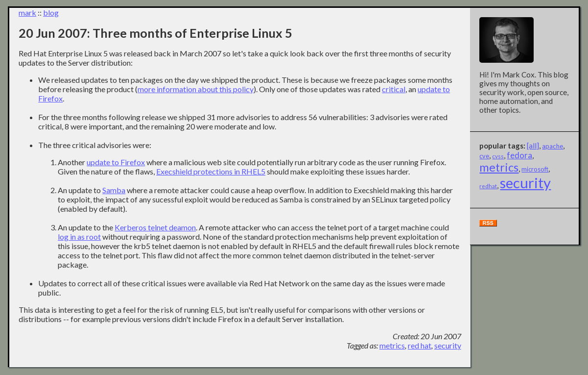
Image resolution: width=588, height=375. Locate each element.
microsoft (535, 169)
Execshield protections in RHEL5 (211, 171)
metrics (392, 345)
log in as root (79, 237)
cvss (498, 156)
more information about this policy (196, 89)
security (448, 345)
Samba (114, 190)
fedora (519, 155)
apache (553, 146)
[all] (533, 146)
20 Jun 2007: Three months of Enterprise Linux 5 (155, 33)
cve (484, 156)
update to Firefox (116, 162)
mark (27, 12)
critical (394, 89)
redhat (488, 186)
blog (51, 12)
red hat (420, 345)
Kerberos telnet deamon (155, 227)
